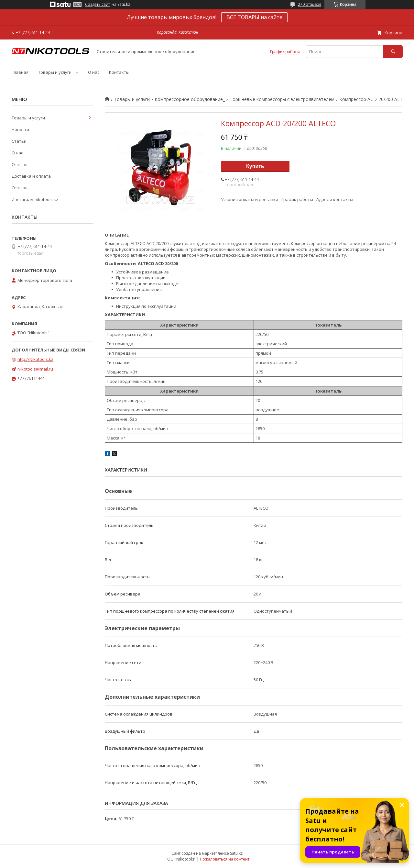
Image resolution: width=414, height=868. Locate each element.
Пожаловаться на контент (225, 859)
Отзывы (20, 164)
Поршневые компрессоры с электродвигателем (282, 99)
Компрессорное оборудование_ (190, 99)
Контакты (119, 72)
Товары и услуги (55, 72)
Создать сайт (98, 5)
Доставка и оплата (31, 176)
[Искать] (393, 52)
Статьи (19, 141)
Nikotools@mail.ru (35, 369)
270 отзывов (310, 4)
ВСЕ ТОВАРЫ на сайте (254, 17)
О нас (94, 72)
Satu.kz (236, 853)
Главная (20, 72)
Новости (20, 129)
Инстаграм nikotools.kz (35, 199)
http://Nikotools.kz (35, 359)
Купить (255, 166)
